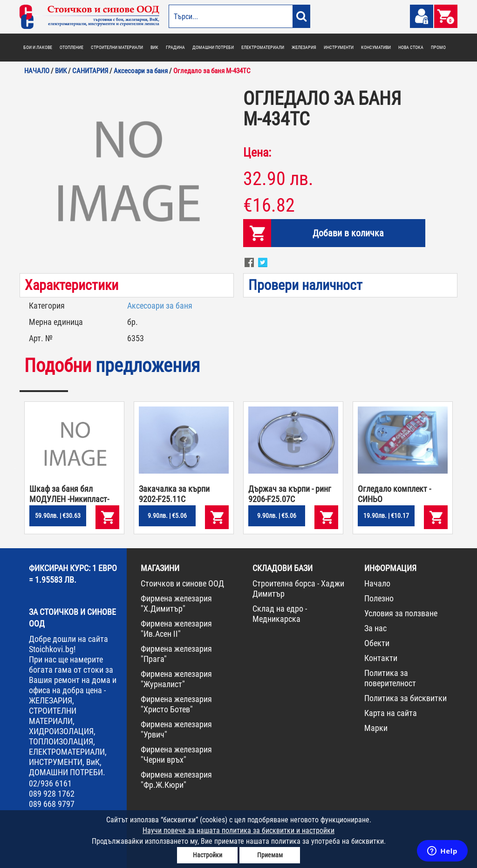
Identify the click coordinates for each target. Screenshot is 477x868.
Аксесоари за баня (160, 306)
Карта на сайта (391, 713)
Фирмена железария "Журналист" (176, 679)
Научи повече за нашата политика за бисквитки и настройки (238, 830)
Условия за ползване (401, 613)
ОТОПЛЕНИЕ (72, 47)
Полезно (379, 598)
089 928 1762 (52, 794)
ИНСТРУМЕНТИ (339, 47)
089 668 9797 (52, 804)
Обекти (377, 643)
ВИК (154, 47)
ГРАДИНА (175, 47)
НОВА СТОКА (411, 47)
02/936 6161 (50, 783)
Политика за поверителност (390, 678)
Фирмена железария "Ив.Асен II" (176, 629)
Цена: (257, 152)
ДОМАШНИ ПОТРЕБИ (213, 47)
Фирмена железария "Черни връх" (176, 754)
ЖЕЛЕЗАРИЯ (304, 47)
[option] (127, 174)
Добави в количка (348, 233)
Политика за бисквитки (405, 698)
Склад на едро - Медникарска (280, 614)
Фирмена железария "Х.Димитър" (176, 603)
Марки (376, 728)
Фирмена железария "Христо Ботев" (176, 704)
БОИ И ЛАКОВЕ (38, 47)
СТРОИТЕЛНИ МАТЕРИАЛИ (117, 47)
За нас (375, 628)
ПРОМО (438, 47)
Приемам (270, 855)
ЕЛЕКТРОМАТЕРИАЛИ (263, 47)
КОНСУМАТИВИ (376, 47)
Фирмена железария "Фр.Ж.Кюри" (176, 780)
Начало (377, 583)
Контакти (381, 658)
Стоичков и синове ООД (182, 583)
